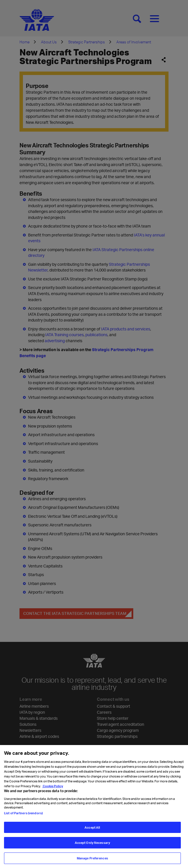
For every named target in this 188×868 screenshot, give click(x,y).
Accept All (92, 832)
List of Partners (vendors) (23, 818)
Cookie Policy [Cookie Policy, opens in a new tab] (53, 791)
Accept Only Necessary (92, 848)
